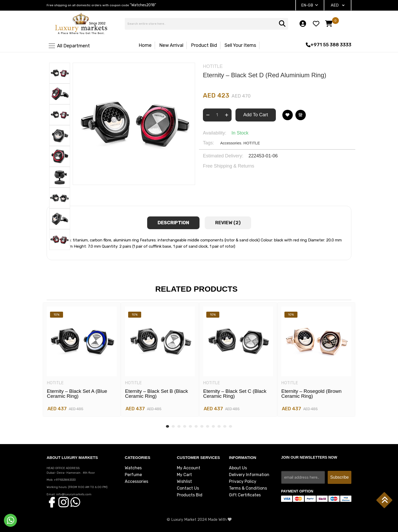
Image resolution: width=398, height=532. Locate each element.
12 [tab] (231, 426)
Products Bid (190, 495)
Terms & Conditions (248, 488)
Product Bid (204, 45)
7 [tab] (202, 426)
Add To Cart (256, 115)
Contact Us (188, 488)
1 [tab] (167, 426)
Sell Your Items (240, 45)
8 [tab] (208, 426)
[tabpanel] (82, 360)
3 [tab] (179, 426)
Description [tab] (173, 223)
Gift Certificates (245, 495)
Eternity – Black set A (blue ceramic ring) (77, 394)
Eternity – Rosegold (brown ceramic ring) (311, 394)
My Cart (184, 475)
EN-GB (310, 5)
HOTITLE (252, 143)
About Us (238, 468)
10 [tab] (219, 426)
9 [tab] (213, 426)
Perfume (133, 475)
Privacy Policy (243, 482)
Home (145, 45)
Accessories (231, 143)
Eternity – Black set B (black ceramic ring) (157, 394)
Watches (133, 468)
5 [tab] (190, 426)
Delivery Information (249, 475)
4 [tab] (185, 426)
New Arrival (171, 45)
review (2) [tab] (228, 223)
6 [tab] (196, 426)
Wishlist (184, 482)
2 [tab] (173, 426)
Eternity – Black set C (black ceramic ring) (235, 394)
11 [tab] (225, 426)
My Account (189, 468)
